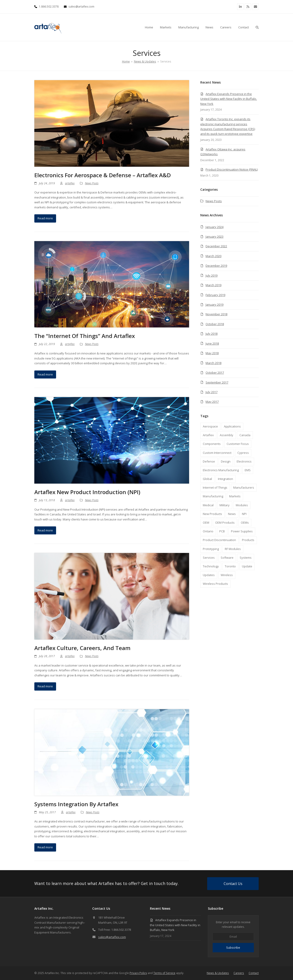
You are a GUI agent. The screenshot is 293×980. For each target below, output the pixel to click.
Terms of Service (164, 973)
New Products (212, 514)
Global (207, 479)
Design (226, 461)
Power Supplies (242, 531)
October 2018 (215, 324)
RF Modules (233, 549)
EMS (248, 470)
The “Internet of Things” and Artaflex (85, 336)
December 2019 (216, 266)
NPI (244, 514)
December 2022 (216, 246)
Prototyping (211, 549)
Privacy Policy (138, 973)
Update (247, 566)
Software (227, 558)
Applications (232, 426)
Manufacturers (244, 487)
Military (225, 505)
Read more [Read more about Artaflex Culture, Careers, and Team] (45, 686)
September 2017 (217, 382)
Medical (208, 505)
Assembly (227, 435)
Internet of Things (215, 487)
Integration (225, 479)
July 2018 (212, 334)
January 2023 (214, 237)
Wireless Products (215, 584)
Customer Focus (238, 444)
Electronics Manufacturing (221, 470)
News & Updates (218, 973)
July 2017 (212, 392)
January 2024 (214, 227)
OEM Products (225, 523)
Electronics (244, 461)
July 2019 (212, 275)
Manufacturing (213, 496)
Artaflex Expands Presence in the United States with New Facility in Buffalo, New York (229, 99)
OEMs (245, 523)
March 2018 (213, 363)
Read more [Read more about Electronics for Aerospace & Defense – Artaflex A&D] (45, 218)
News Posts (92, 183)
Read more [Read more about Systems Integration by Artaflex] (45, 847)
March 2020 (213, 256)
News (232, 514)
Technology (211, 566)
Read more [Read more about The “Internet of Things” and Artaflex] (45, 374)
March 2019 (213, 285)
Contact (254, 973)
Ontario (208, 531)
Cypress (243, 453)
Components (212, 444)
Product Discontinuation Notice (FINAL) (232, 169)
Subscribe (233, 947)
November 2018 (216, 314)
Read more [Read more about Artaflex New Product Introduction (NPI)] (45, 530)
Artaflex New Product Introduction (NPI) (87, 492)
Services (209, 558)
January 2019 (214, 305)
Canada (245, 435)
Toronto (230, 566)
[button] (257, 27)
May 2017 (212, 402)
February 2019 (215, 295)
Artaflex (208, 435)
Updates (209, 575)
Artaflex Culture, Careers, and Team (82, 648)
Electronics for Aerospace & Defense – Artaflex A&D (103, 175)
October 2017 (215, 373)
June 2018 (212, 343)
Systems (246, 558)
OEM (206, 523)
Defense (209, 461)
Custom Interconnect (217, 453)
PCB (222, 531)
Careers (239, 973)
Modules (242, 505)
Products (248, 540)
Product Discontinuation (219, 540)
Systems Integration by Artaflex (76, 804)
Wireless (227, 575)
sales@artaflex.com (112, 937)
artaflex (70, 183)
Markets (235, 496)
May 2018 (212, 353)
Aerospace (210, 426)
